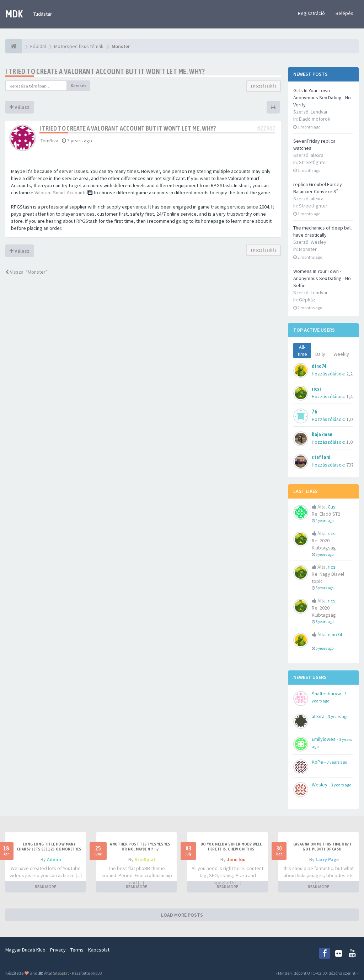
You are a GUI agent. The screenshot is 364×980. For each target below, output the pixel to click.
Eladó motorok (315, 119)
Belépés (344, 13)
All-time (302, 351)
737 (350, 465)
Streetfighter (313, 162)
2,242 (352, 374)
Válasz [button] (20, 107)
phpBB (96, 973)
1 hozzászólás (263, 86)
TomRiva (49, 141)
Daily (320, 354)
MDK (14, 14)
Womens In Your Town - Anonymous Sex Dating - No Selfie (322, 278)
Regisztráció (311, 13)
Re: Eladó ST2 (326, 514)
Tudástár (43, 14)
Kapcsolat (99, 950)
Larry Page (327, 859)
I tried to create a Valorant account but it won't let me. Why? (105, 71)
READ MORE (45, 887)
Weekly (341, 354)
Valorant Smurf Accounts (61, 193)
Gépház (307, 300)
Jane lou (236, 859)
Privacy (58, 950)
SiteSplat (145, 859)
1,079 (352, 419)
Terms (77, 950)
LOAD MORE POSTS (182, 915)
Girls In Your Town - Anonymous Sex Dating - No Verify (322, 98)
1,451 (352, 396)
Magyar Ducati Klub (25, 950)
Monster (308, 249)
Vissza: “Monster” (26, 272)
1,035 (352, 442)
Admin (54, 859)
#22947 (266, 128)
